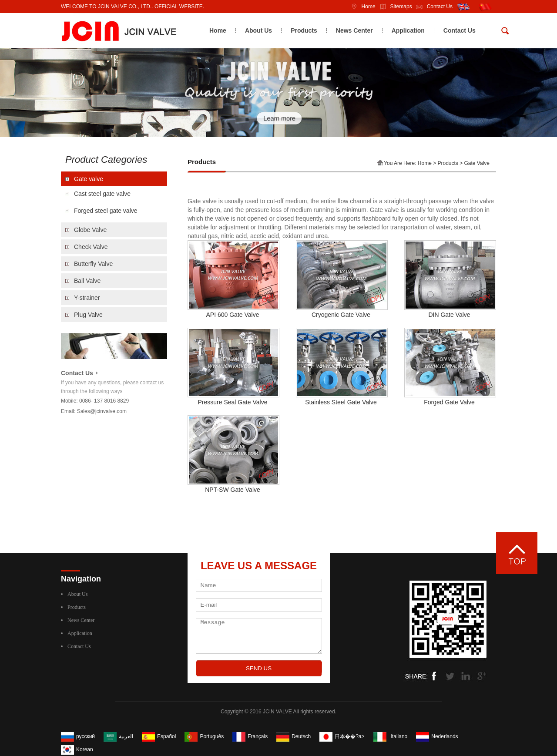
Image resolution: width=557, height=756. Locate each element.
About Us (258, 30)
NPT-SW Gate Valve (233, 490)
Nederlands (445, 736)
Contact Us (432, 7)
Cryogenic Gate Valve (341, 315)
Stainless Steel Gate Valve (341, 402)
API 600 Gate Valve (233, 315)
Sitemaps (394, 7)
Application (408, 30)
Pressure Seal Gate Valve (232, 402)
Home (361, 7)
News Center (354, 30)
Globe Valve (90, 230)
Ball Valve (87, 281)
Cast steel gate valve (102, 194)
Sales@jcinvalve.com (102, 411)
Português (212, 736)
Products (304, 30)
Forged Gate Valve (449, 402)
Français (258, 736)
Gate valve (89, 179)
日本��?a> (349, 736)
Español (166, 736)
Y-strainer (87, 298)
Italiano (399, 736)
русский (86, 736)
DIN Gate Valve (449, 315)
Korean (85, 749)
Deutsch (301, 736)
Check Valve (91, 247)
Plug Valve (88, 315)
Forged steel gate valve (106, 211)
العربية (126, 736)
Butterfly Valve (93, 264)
